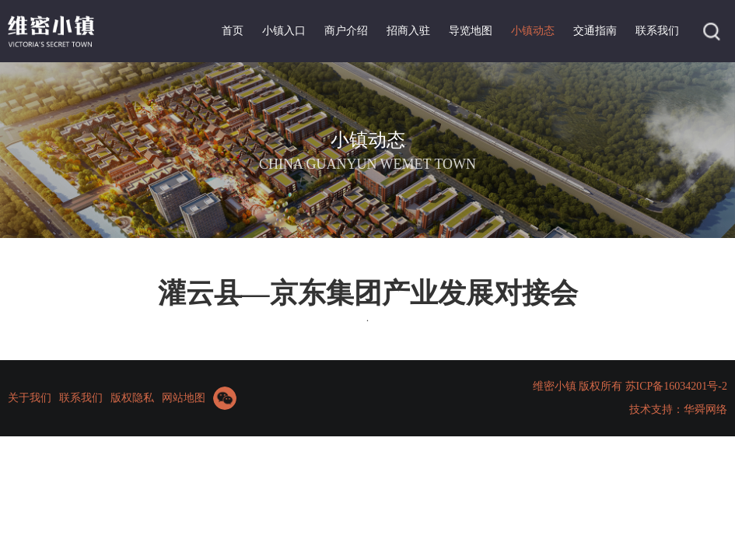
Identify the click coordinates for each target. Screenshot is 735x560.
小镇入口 (284, 31)
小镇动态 (533, 31)
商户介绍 (346, 31)
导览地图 (471, 31)
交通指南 (595, 31)
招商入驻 (408, 31)
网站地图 (184, 398)
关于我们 (30, 398)
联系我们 (657, 31)
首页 (233, 31)
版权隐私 (132, 398)
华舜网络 (705, 409)
